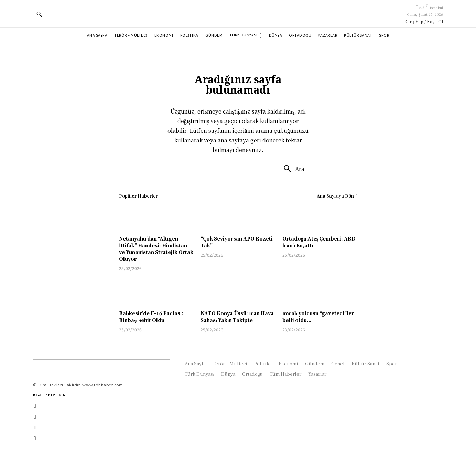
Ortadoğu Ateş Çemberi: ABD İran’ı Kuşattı (319, 242)
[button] (39, 14)
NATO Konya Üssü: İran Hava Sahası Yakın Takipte (237, 317)
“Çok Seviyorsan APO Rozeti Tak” (237, 242)
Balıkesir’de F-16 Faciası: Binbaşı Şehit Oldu (151, 317)
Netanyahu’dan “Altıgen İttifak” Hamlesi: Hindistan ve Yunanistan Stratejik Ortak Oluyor (156, 249)
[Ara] (294, 169)
